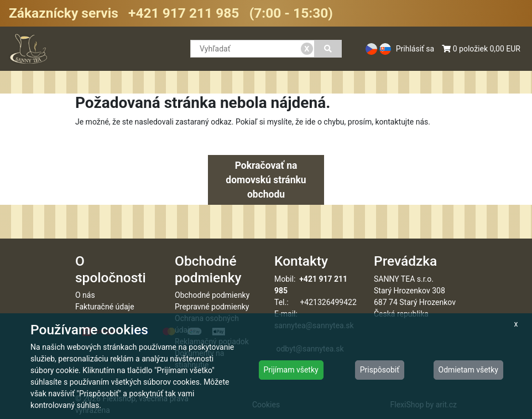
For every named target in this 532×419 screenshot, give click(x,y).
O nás (85, 295)
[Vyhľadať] (328, 49)
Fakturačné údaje (105, 307)
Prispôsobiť (380, 370)
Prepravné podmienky (212, 307)
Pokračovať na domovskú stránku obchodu (266, 180)
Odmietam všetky (468, 370)
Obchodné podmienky (212, 295)
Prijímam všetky (291, 370)
